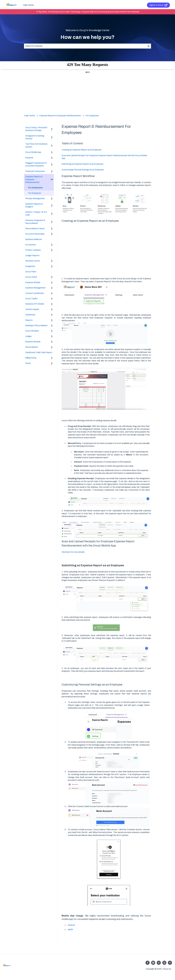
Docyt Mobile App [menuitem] (33, 152)
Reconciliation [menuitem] (32, 347)
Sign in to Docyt (158, 5)
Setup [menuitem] (28, 363)
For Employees (92, 116)
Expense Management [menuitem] (35, 288)
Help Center (28, 5)
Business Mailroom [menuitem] (34, 239)
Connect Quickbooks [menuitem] (35, 293)
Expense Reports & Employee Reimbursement (60, 116)
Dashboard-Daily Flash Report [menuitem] (39, 352)
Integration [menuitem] (30, 266)
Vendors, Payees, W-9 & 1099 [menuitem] (36, 213)
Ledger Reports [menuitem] (32, 255)
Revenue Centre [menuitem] (33, 261)
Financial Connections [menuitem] (35, 171)
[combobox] (85, 46)
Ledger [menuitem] (29, 336)
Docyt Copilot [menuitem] (31, 299)
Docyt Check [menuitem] (31, 277)
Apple (70, 929)
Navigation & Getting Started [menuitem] (35, 137)
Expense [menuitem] (29, 158)
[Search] (149, 46)
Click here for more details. (73, 552)
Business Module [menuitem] (33, 342)
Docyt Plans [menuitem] (31, 272)
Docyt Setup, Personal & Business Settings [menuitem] (36, 129)
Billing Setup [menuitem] (31, 358)
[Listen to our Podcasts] (164, 963)
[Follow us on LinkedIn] (153, 963)
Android (71, 925)
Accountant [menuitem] (31, 245)
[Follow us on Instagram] (159, 963)
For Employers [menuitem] (35, 193)
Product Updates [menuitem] (33, 250)
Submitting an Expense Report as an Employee (82, 164)
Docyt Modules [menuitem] (32, 331)
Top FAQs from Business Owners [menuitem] (36, 145)
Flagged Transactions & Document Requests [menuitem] (36, 164)
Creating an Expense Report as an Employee (82, 150)
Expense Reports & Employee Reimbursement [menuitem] (34, 179)
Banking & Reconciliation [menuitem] (36, 325)
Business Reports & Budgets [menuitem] (34, 205)
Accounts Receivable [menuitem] (35, 234)
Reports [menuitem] (29, 320)
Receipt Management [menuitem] (35, 198)
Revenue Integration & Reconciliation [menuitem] (35, 222)
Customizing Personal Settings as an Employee (83, 170)
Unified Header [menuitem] (32, 309)
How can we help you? (88, 37)
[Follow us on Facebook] (148, 963)
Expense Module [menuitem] (33, 282)
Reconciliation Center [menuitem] (35, 229)
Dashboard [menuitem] (30, 315)
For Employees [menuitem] (35, 188)
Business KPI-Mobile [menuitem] (35, 304)
